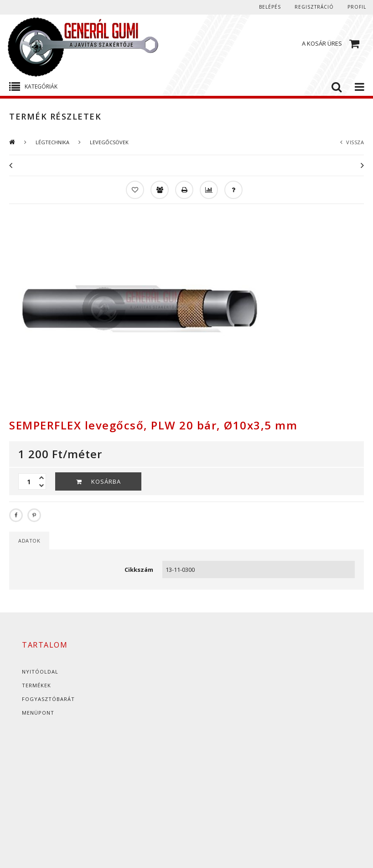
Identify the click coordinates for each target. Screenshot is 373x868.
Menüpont (38, 713)
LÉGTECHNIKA (52, 142)
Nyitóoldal (40, 672)
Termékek (36, 685)
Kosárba (106, 481)
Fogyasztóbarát (48, 699)
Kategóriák (41, 86)
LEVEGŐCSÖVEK (109, 142)
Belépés (270, 7)
